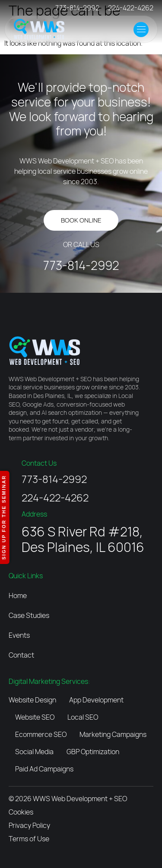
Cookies (21, 812)
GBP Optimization (93, 752)
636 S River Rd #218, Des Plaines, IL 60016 (83, 539)
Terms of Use (29, 839)
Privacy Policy (29, 825)
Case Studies (29, 615)
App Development (96, 700)
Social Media (34, 752)
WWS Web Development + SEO (80, 799)
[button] (141, 30)
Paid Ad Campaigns (44, 769)
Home (18, 595)
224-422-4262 (131, 8)
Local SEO (83, 717)
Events (19, 635)
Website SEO (35, 717)
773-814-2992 (77, 8)
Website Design (32, 700)
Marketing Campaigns (113, 734)
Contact (21, 655)
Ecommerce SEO (41, 734)
